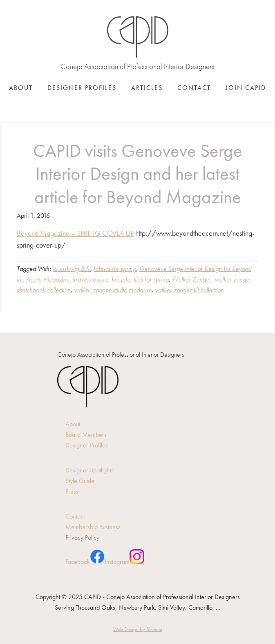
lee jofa (121, 279)
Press (72, 491)
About (73, 424)
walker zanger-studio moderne (113, 290)
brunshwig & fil (72, 269)
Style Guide (80, 481)
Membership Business (93, 527)
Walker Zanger (192, 279)
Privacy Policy (82, 538)
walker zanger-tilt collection (189, 290)
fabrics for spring (115, 269)
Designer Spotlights (89, 470)
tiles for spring (151, 279)
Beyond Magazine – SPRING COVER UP (75, 233)
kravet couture (91, 279)
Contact (75, 516)
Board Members (86, 435)
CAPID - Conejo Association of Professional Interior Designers (138, 37)
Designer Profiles (87, 445)
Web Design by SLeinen (138, 629)
